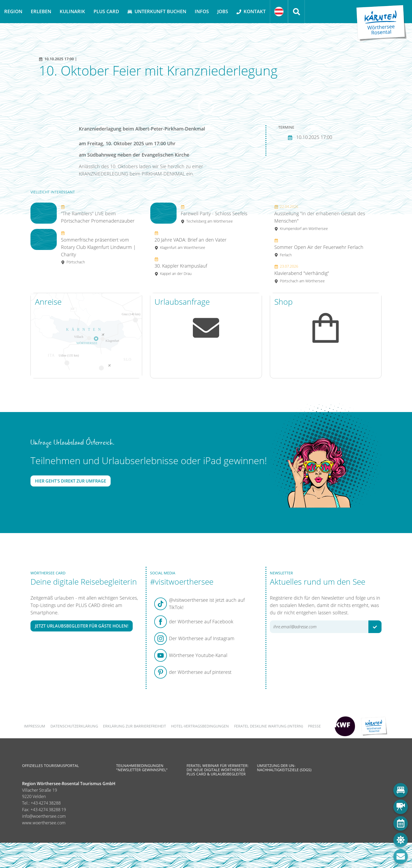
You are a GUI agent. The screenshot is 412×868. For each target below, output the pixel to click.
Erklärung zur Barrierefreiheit (135, 726)
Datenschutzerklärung (74, 726)
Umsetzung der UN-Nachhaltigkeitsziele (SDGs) (284, 768)
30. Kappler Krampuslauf (181, 266)
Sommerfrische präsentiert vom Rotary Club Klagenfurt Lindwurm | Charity (98, 247)
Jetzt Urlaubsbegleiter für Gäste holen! (82, 626)
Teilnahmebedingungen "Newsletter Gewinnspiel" (142, 768)
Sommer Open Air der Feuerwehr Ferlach (319, 247)
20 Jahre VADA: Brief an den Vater (190, 240)
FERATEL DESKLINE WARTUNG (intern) (269, 726)
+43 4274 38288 (46, 803)
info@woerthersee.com (44, 816)
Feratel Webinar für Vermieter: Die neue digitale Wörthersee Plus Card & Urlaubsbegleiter (218, 770)
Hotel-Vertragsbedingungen (200, 726)
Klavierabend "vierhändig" (302, 274)
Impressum (35, 726)
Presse (314, 726)
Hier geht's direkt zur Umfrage (71, 481)
